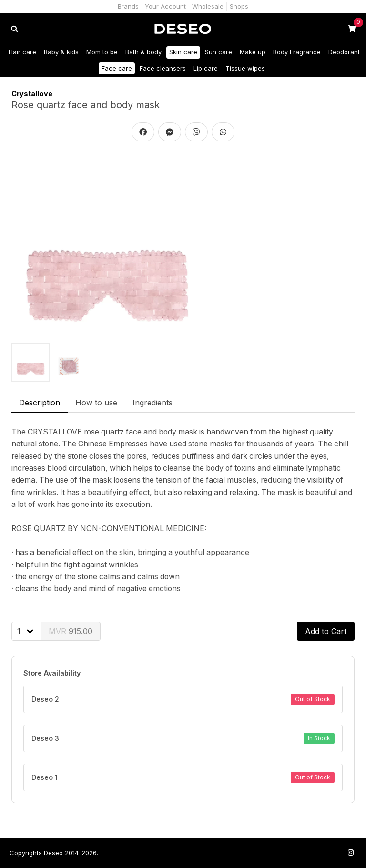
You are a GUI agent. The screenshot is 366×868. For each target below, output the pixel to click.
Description (40, 403)
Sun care (219, 52)
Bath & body (143, 52)
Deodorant (344, 52)
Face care (117, 68)
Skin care (183, 52)
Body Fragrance (297, 52)
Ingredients (152, 403)
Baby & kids (61, 52)
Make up (253, 52)
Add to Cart (326, 631)
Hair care (22, 52)
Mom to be (102, 52)
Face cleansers (163, 68)
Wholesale (208, 6)
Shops (239, 6)
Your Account (165, 6)
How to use (96, 403)
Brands (128, 6)
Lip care (206, 68)
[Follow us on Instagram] (351, 853)
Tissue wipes (245, 68)
